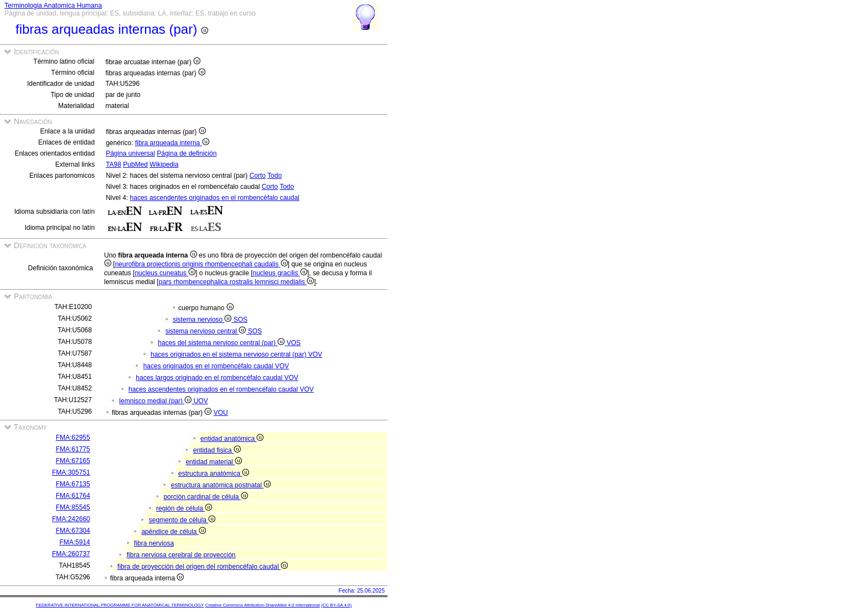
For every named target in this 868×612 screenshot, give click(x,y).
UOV (201, 401)
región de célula (184, 508)
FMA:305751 (71, 472)
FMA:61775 (73, 449)
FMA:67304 (73, 531)
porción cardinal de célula (205, 497)
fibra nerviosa (154, 543)
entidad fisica (217, 450)
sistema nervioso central (207, 331)
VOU (221, 413)
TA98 (113, 164)
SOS (241, 320)
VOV (315, 354)
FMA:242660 (71, 519)
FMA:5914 (74, 542)
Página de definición (187, 153)
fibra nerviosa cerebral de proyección (181, 555)
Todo (275, 176)
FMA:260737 (71, 554)
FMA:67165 (73, 461)
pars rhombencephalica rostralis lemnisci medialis (236, 282)
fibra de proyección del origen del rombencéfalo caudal (203, 567)
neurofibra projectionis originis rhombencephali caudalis (201, 264)
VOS (294, 343)
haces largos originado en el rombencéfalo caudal (210, 378)
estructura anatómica (214, 474)
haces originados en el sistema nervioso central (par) (229, 354)
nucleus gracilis (280, 273)
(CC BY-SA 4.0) (336, 605)
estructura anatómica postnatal (221, 485)
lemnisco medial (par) (156, 401)
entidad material (214, 462)
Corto (258, 176)
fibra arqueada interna (172, 143)
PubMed (135, 164)
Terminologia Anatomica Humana (53, 6)
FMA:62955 (73, 438)
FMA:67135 (73, 484)
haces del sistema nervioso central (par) (222, 343)
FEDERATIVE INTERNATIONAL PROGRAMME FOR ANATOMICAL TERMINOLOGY (120, 605)
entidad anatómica (232, 439)
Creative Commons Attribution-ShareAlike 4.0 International (262, 605)
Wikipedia (164, 164)
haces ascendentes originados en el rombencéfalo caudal (215, 198)
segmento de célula (182, 520)
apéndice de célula (173, 532)
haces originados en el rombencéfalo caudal (209, 366)
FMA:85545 (73, 507)
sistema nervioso (203, 320)
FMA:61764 (73, 496)
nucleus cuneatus (165, 273)
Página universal (130, 153)
